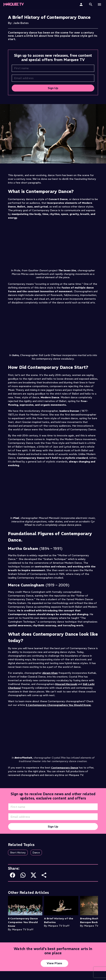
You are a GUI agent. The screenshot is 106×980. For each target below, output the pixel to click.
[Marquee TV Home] (14, 4)
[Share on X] (33, 875)
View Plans (55, 963)
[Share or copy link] (44, 875)
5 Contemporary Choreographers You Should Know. (58, 705)
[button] (91, 4)
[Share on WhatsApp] (23, 875)
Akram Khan (50, 673)
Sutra (15, 355)
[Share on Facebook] (13, 875)
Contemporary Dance (65, 768)
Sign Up (53, 88)
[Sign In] (82, 4)
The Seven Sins (67, 270)
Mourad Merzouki (66, 684)
